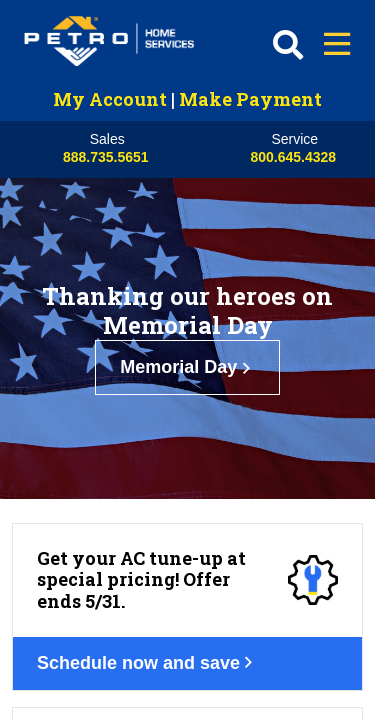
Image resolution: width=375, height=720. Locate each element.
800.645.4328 (293, 157)
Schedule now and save (147, 663)
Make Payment (250, 99)
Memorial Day (187, 367)
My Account (110, 99)
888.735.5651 (106, 157)
